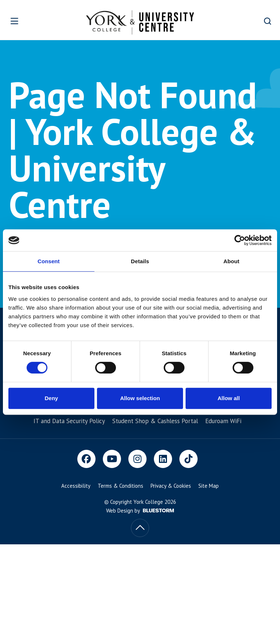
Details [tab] (140, 261)
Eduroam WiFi (223, 421)
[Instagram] (137, 459)
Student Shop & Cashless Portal (155, 421)
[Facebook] (86, 459)
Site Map (209, 486)
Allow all (229, 398)
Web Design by (140, 511)
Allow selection (140, 398)
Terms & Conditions (120, 486)
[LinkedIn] (163, 459)
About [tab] (232, 261)
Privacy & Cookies (171, 486)
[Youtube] (112, 459)
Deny (51, 398)
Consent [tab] (49, 261)
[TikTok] (188, 459)
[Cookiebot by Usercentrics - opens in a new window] (240, 240)
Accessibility (76, 486)
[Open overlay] (26, 21)
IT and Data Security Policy (69, 421)
